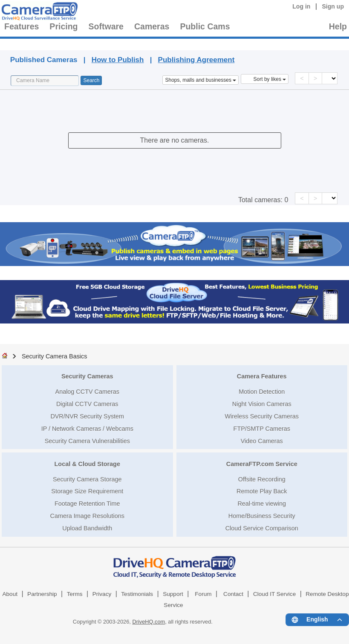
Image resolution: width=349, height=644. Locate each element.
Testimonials (137, 594)
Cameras (152, 26)
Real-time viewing (262, 504)
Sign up (333, 6)
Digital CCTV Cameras (87, 404)
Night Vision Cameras (262, 404)
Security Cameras (87, 376)
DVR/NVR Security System (87, 416)
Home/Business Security (262, 516)
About (10, 594)
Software (106, 26)
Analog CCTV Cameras (87, 392)
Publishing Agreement (196, 60)
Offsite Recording (262, 479)
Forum (203, 594)
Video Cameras (262, 441)
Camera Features (262, 376)
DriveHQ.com (149, 622)
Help (338, 26)
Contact (233, 594)
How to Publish (118, 60)
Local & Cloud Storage (87, 464)
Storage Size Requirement (87, 491)
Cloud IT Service (274, 594)
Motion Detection (262, 392)
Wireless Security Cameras (262, 416)
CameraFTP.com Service (262, 464)
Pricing (63, 26)
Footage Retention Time (87, 504)
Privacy (102, 594)
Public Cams (205, 26)
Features (22, 26)
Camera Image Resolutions (87, 516)
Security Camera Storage (87, 479)
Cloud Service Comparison (262, 528)
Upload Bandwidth (87, 528)
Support (173, 594)
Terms (75, 594)
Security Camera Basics (55, 356)
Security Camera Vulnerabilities (87, 441)
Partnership (42, 594)
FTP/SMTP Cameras (262, 429)
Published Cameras (198, 43)
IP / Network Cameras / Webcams (87, 429)
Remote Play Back (262, 491)
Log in (301, 6)
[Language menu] (317, 620)
